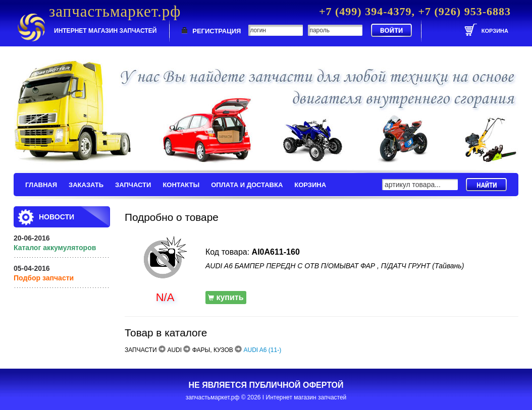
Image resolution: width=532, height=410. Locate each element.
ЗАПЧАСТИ (133, 185)
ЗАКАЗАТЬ (86, 185)
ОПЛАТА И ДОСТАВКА (247, 185)
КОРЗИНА (310, 185)
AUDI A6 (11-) (263, 350)
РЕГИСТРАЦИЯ (217, 31)
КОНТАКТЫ (181, 185)
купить (226, 297)
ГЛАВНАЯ (41, 185)
